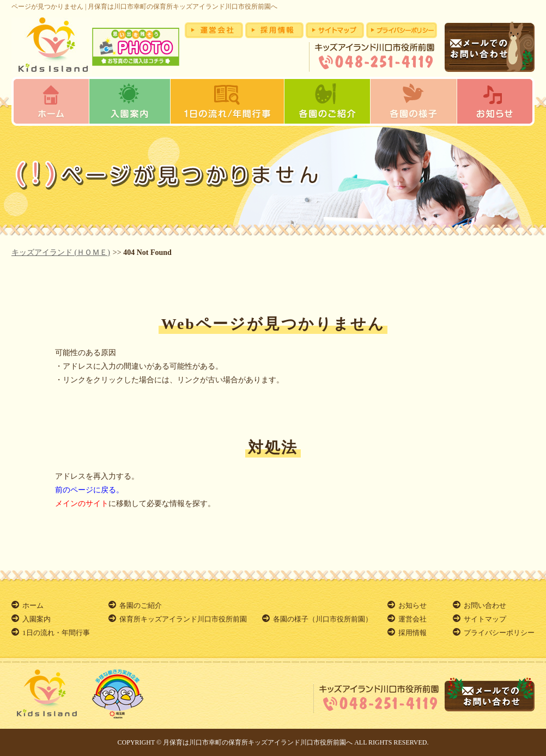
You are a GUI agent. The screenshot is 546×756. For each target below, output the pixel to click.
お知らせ (412, 605)
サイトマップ (485, 619)
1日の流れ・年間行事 (56, 633)
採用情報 (412, 633)
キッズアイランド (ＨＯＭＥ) (61, 252)
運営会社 (412, 619)
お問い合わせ (485, 605)
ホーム (33, 605)
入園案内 (37, 619)
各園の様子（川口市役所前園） (323, 619)
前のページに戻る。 (89, 490)
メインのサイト (82, 504)
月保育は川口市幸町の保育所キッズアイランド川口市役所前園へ (258, 742)
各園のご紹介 (141, 605)
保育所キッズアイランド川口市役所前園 (183, 619)
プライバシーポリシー (499, 633)
